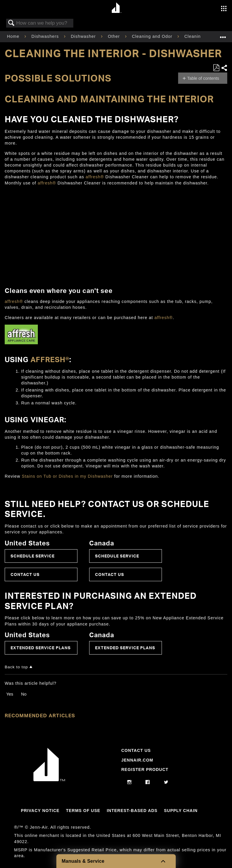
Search (11, 23)
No (24, 694)
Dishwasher (84, 36)
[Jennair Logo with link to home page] (49, 780)
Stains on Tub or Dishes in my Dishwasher (67, 476)
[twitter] (166, 782)
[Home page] (117, 8)
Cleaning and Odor (153, 36)
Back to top (16, 667)
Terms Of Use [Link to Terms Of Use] (83, 811)
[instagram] (129, 782)
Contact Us (25, 574)
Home (14, 36)
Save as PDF (216, 68)
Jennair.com (137, 760)
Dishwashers (46, 36)
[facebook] (148, 782)
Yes (10, 694)
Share (224, 68)
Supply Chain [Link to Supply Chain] (181, 811)
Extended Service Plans (41, 648)
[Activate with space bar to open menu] (224, 9)
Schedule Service (33, 556)
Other (115, 36)
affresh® (95, 177)
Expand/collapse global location (223, 35)
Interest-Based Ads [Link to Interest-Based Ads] (132, 811)
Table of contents (203, 78)
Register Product (145, 769)
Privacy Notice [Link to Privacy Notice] (40, 811)
